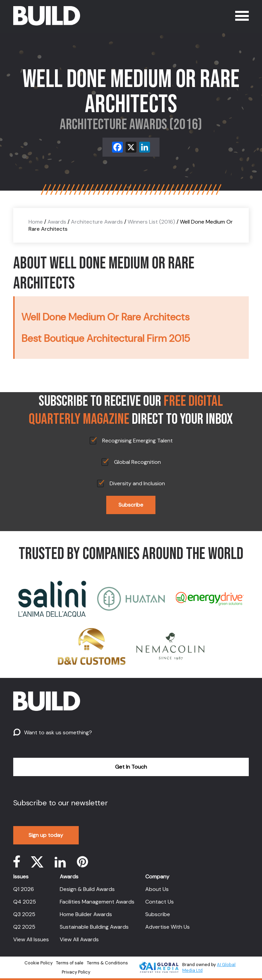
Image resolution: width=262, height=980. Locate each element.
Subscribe (131, 505)
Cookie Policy (39, 963)
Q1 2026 (24, 889)
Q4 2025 (25, 902)
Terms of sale (70, 963)
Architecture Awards (97, 222)
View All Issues (31, 939)
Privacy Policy (76, 972)
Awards (57, 222)
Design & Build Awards (87, 889)
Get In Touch (131, 767)
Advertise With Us (167, 927)
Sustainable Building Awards (94, 927)
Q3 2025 (24, 914)
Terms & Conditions (107, 963)
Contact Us (160, 902)
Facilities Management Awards (97, 902)
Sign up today (46, 835)
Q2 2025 (24, 927)
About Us (157, 889)
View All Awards (79, 939)
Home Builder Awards (86, 914)
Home (36, 222)
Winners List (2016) (151, 222)
